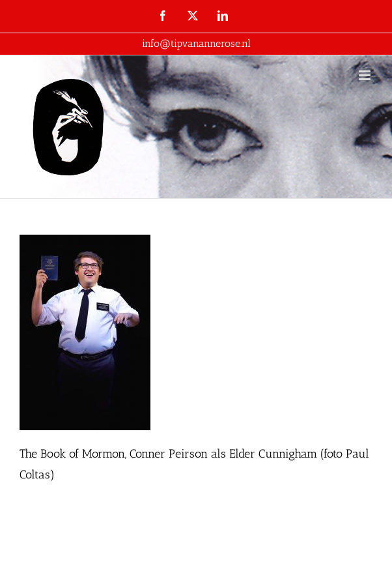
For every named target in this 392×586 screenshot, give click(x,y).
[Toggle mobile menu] (366, 75)
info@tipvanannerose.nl (196, 43)
